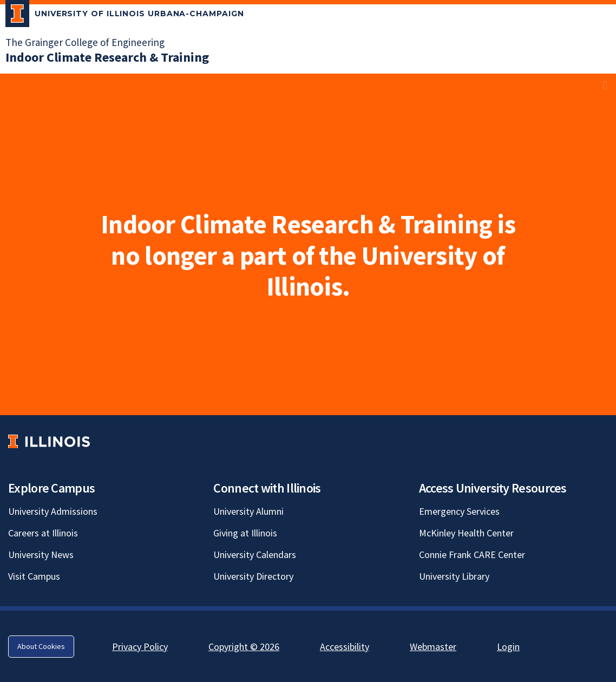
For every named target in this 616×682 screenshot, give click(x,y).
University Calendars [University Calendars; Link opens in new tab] (255, 555)
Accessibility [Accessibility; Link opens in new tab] (345, 647)
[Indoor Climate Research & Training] (107, 57)
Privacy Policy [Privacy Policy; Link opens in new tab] (140, 647)
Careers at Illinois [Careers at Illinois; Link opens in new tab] (43, 533)
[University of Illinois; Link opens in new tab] (49, 441)
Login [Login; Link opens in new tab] (508, 647)
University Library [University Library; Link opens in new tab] (454, 576)
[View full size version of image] (605, 85)
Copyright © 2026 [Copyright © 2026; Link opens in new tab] (244, 647)
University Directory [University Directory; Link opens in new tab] (253, 576)
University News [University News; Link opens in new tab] (41, 555)
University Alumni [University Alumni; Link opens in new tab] (248, 511)
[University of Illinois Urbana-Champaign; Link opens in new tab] (125, 16)
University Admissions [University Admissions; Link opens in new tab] (53, 511)
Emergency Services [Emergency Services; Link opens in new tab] (459, 511)
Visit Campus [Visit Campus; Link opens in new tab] (34, 576)
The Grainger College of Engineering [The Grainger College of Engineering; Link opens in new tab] (85, 42)
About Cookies (41, 646)
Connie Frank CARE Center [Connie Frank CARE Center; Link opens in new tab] (472, 555)
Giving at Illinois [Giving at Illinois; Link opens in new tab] (245, 533)
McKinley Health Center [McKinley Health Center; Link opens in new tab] (466, 533)
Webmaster (433, 647)
